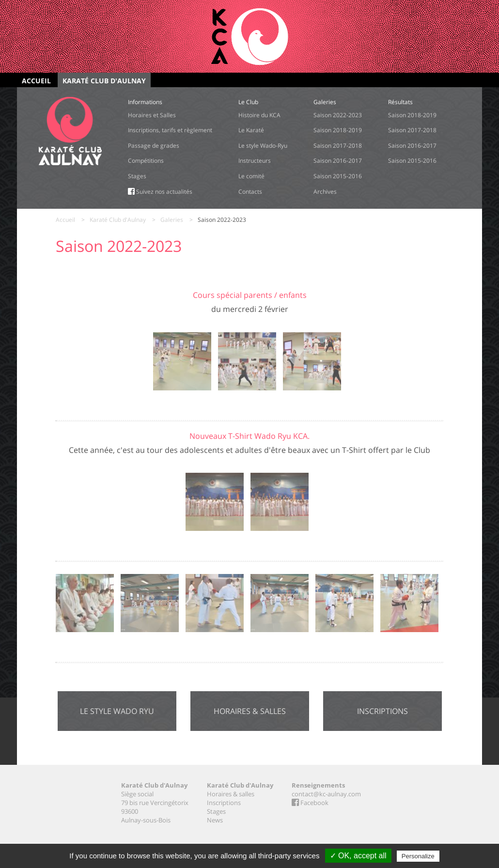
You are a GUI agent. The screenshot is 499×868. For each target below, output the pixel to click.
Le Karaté (251, 130)
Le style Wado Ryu (117, 711)
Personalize (418, 856)
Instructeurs (255, 161)
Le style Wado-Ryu (263, 146)
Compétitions (146, 161)
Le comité (251, 176)
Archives (325, 192)
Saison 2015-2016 (338, 176)
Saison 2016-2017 (338, 161)
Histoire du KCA (259, 115)
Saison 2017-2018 (338, 146)
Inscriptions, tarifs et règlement (170, 130)
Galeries (172, 220)
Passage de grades (154, 146)
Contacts (250, 192)
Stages (137, 176)
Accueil (36, 81)
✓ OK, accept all (358, 856)
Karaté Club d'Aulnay (104, 81)
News (215, 820)
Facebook (310, 803)
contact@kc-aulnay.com (326, 794)
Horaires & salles (250, 711)
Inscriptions (382, 711)
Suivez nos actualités (160, 192)
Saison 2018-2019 (338, 130)
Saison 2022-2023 (338, 115)
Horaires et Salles (152, 115)
